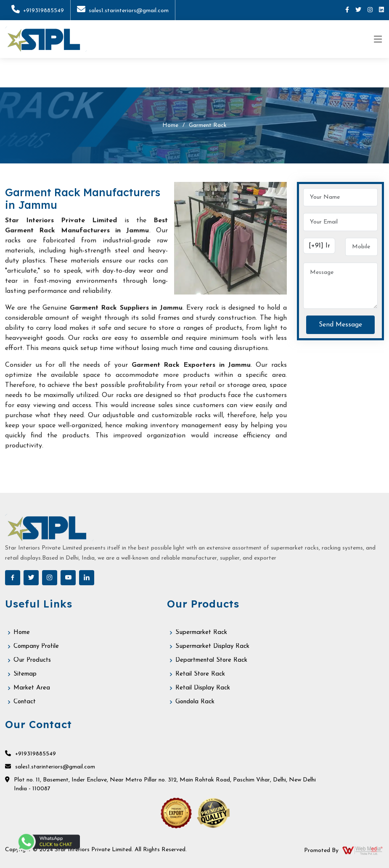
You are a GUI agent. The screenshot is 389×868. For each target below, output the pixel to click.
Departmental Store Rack (211, 660)
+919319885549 (38, 11)
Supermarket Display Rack (212, 646)
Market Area (32, 688)
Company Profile (36, 646)
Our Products (32, 660)
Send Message (340, 325)
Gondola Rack (195, 702)
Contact (25, 702)
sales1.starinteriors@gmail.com (123, 11)
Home (170, 125)
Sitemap (25, 674)
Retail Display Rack (203, 688)
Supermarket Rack (201, 633)
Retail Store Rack (200, 674)
